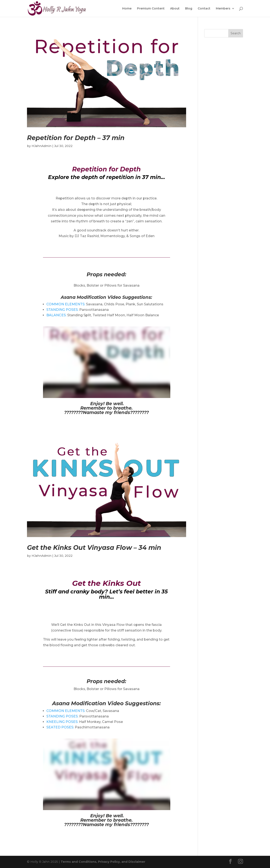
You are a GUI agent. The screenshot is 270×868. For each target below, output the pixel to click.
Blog (189, 9)
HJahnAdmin (42, 146)
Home (127, 9)
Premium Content (151, 9)
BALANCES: (56, 315)
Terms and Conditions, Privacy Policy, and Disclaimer (103, 862)
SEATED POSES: (60, 727)
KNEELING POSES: (62, 722)
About (175, 9)
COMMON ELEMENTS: (66, 304)
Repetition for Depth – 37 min (76, 138)
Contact (204, 9)
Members (223, 9)
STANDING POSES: (62, 310)
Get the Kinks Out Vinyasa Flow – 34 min (94, 548)
